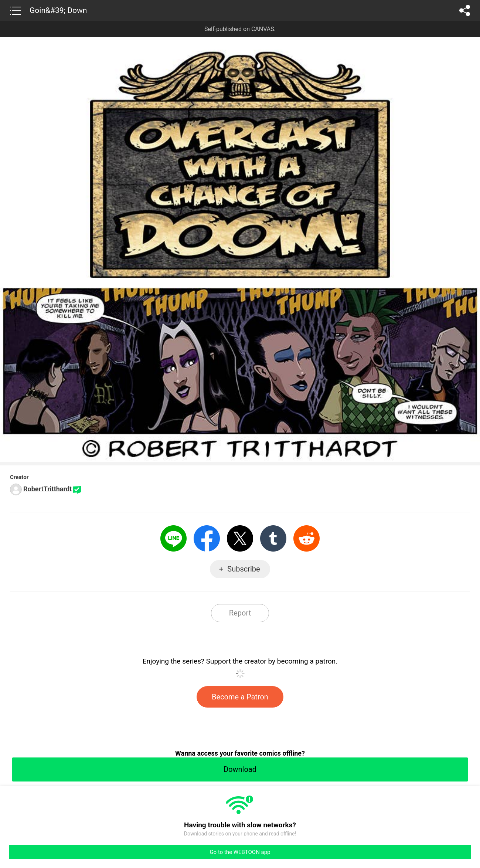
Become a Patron (240, 697)
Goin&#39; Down (58, 10)
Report (240, 613)
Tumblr (273, 538)
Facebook (207, 538)
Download (240, 769)
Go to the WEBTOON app (240, 852)
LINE (173, 538)
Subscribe (244, 569)
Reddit (307, 538)
